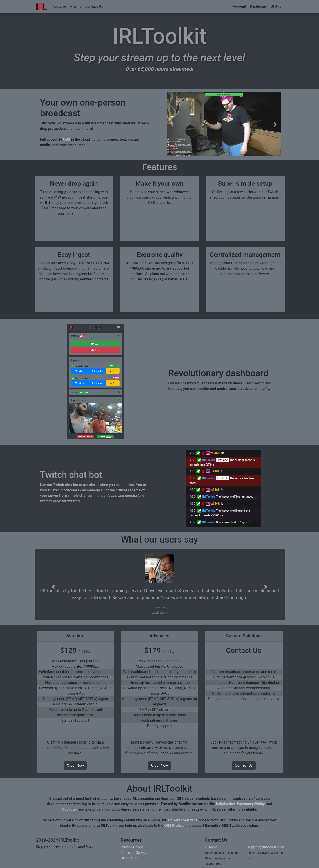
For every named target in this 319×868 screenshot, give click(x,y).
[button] (172, 124)
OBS (67, 139)
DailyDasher (225, 804)
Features (60, 6)
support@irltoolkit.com (266, 847)
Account (240, 6)
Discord (211, 847)
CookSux (69, 809)
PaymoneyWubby (251, 804)
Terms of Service (134, 853)
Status (276, 6)
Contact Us (94, 6)
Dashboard (258, 6)
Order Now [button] (75, 765)
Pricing (76, 6)
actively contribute (182, 820)
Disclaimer (129, 858)
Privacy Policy (132, 847)
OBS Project (174, 826)
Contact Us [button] (244, 765)
